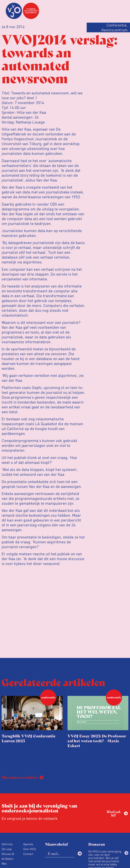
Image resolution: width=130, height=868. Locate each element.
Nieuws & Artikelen (8, 856)
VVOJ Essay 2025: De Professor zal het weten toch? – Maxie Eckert (97, 741)
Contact (28, 854)
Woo (4, 863)
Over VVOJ (30, 849)
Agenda (28, 844)
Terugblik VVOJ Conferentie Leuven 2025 (29, 738)
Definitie (7, 844)
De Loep (7, 849)
